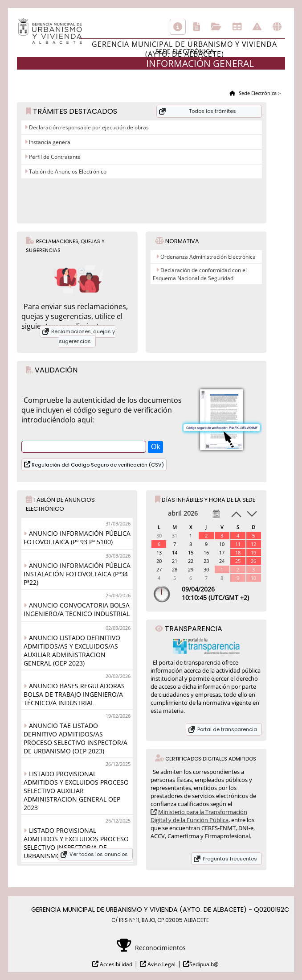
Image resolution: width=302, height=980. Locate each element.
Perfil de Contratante (54, 157)
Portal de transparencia (227, 729)
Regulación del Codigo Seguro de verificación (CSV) (97, 465)
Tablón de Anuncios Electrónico (67, 172)
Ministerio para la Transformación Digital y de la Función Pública (199, 816)
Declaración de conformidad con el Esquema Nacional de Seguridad (200, 274)
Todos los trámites (212, 111)
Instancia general (50, 142)
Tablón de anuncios (237, 27)
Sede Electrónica (257, 93)
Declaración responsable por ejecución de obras (88, 127)
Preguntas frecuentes (230, 859)
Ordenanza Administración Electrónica (208, 257)
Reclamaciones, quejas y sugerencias (83, 336)
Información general (178, 27)
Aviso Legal (161, 964)
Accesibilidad (115, 964)
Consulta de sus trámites (216, 27)
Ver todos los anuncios (99, 854)
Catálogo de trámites (197, 27)
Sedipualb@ (204, 964)
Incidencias (257, 27)
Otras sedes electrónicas (277, 27)
